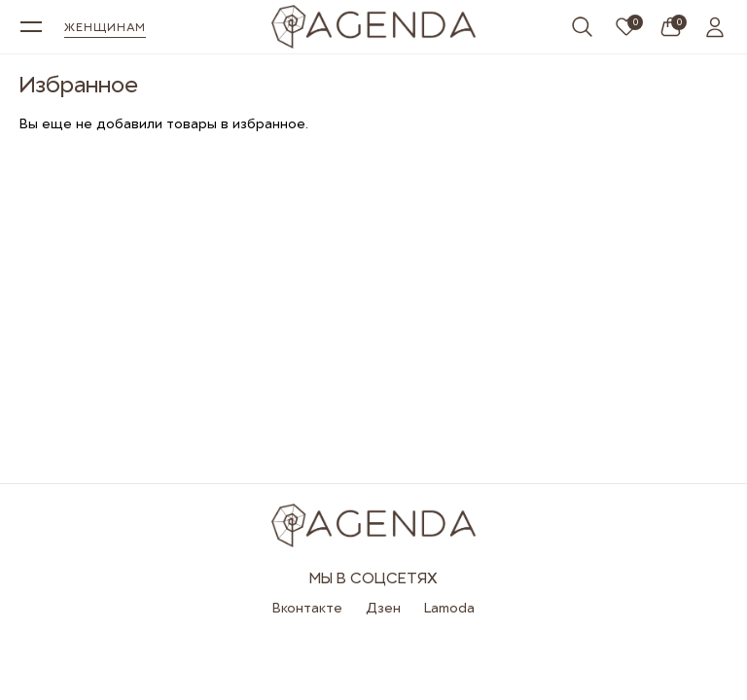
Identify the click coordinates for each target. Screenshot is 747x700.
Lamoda (449, 608)
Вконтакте (307, 608)
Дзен (383, 608)
